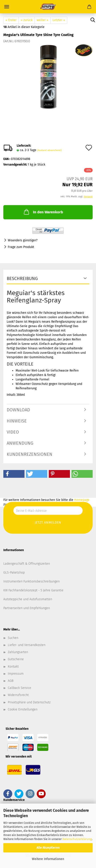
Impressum (16, 674)
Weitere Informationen (48, 859)
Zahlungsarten (18, 652)
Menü (7, 7)
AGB (11, 681)
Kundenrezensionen (30, 454)
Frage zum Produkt (21, 247)
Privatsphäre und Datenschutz (29, 702)
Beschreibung (22, 278)
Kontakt (13, 667)
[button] (14, 474)
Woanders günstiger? (23, 240)
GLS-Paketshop (14, 573)
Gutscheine (16, 659)
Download (18, 410)
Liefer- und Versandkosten (27, 645)
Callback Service (19, 688)
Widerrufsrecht (18, 695)
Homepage (82, 500)
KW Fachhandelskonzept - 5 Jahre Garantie (33, 590)
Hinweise (17, 421)
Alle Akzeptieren (48, 848)
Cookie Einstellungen (23, 709)
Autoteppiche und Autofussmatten (28, 599)
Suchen (13, 638)
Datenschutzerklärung (77, 839)
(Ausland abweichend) (49, 150)
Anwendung (20, 443)
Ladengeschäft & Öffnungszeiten (27, 564)
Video (13, 432)
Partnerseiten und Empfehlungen (27, 608)
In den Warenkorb (43, 212)
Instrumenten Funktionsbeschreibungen (32, 581)
